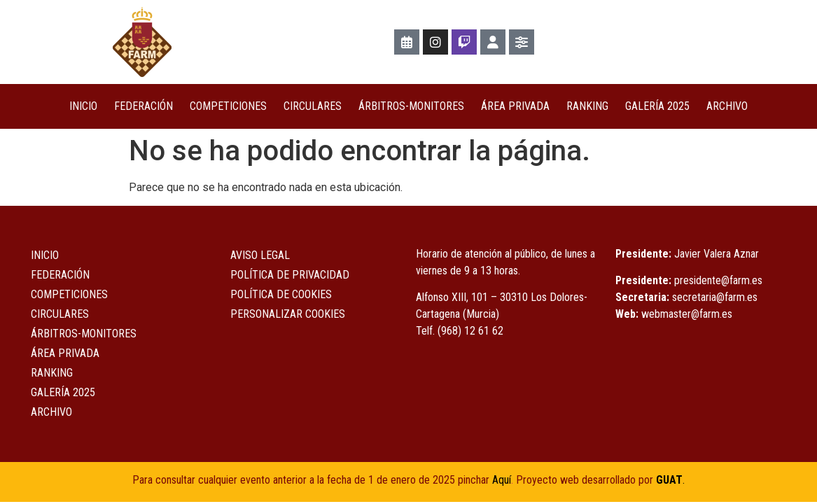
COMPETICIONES (228, 106)
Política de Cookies (281, 294)
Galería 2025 (657, 106)
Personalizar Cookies (288, 314)
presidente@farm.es (718, 280)
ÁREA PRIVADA (515, 106)
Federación (144, 106)
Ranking (587, 106)
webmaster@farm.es (687, 314)
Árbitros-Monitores (411, 106)
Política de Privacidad (290, 275)
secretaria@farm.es (715, 297)
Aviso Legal (260, 255)
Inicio (83, 106)
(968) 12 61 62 (470, 331)
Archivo (727, 106)
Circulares (313, 106)
